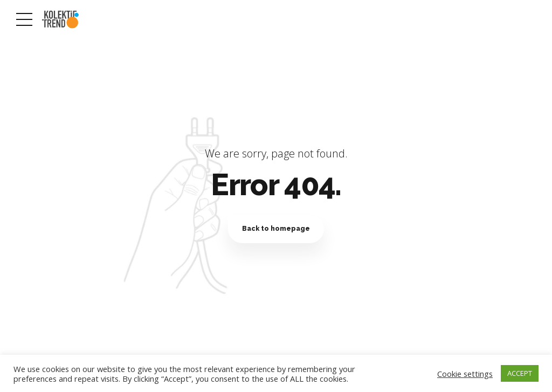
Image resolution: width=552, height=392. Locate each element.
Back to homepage (276, 228)
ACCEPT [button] (520, 373)
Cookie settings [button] (465, 374)
